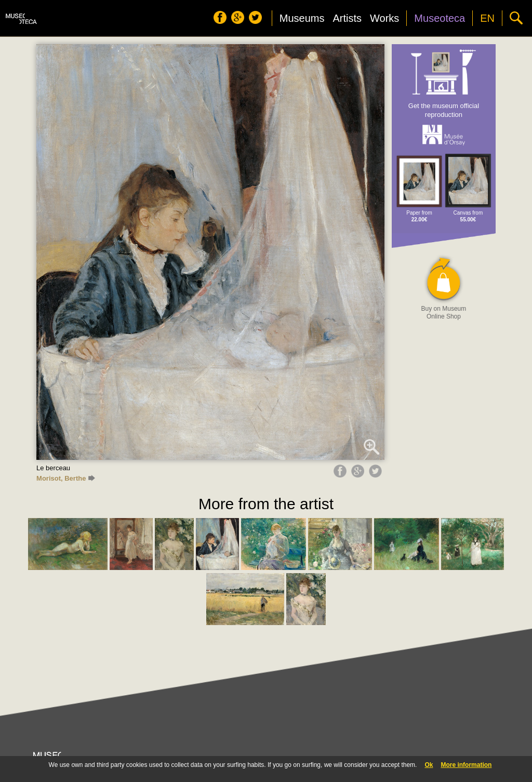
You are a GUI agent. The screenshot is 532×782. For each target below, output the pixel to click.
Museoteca (440, 18)
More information (466, 765)
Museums (302, 18)
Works (384, 18)
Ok (429, 765)
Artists (347, 18)
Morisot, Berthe (66, 478)
